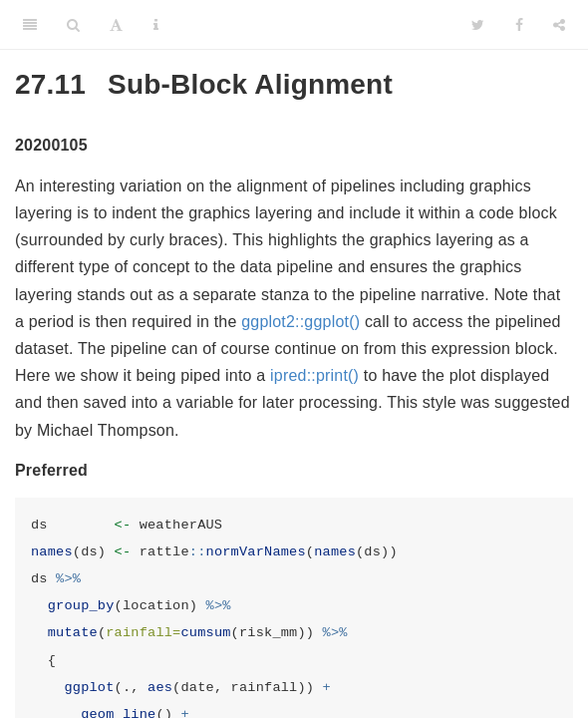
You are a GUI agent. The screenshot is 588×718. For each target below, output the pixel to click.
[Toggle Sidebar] (30, 25)
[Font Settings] (116, 25)
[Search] (73, 25)
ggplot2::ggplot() (300, 322)
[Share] (559, 25)
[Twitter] (478, 25)
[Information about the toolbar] (156, 25)
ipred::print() (314, 375)
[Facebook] (519, 25)
